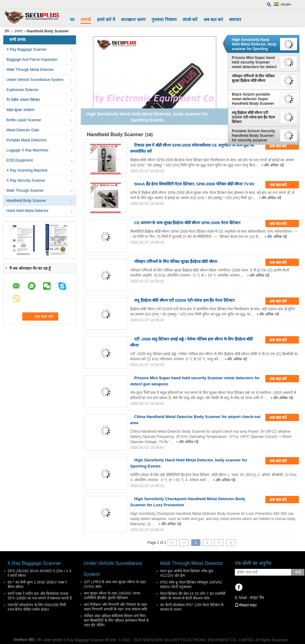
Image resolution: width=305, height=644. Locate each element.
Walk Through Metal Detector (30, 70)
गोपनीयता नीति (24, 640)
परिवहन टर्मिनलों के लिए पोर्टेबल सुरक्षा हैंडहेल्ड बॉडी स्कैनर (253, 78)
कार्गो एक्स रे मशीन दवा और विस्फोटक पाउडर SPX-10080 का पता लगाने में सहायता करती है (40, 596)
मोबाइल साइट (246, 605)
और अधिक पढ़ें (274, 165)
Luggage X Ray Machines (27, 150)
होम (7, 31)
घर (72, 20)
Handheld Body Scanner (26, 201)
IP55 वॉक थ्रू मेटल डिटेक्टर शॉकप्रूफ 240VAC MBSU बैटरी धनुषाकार (191, 585)
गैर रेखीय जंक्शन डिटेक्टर (23, 100)
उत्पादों (86, 20)
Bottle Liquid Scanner (24, 120)
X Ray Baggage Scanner (27, 49)
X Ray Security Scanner (26, 180)
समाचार (235, 20)
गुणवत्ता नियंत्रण (164, 20)
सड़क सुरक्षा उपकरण (20, 110)
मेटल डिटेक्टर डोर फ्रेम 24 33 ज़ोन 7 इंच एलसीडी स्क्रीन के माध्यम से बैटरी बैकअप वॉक (193, 596)
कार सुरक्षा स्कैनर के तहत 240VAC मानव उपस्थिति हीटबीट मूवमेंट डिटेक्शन (112, 596)
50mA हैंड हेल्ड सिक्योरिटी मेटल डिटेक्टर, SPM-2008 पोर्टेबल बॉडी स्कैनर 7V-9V (194, 184)
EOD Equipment (20, 160)
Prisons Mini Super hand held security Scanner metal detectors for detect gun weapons (254, 62)
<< (184, 543)
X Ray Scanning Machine (27, 170)
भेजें (298, 572)
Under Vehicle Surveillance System (35, 80)
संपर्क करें (190, 20)
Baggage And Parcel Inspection (32, 60)
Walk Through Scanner (25, 191)
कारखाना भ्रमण (133, 20)
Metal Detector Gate (23, 130)
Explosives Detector (23, 90)
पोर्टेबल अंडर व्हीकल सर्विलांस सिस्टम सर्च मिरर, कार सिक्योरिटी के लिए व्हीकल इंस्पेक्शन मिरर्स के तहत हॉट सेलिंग (116, 620)
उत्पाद (18, 31)
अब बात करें (213, 20)
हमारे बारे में (106, 20)
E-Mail (241, 598)
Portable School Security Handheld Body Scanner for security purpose (253, 136)
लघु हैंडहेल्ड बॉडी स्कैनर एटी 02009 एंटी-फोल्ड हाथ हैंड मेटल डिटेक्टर (253, 117)
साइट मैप (257, 598)
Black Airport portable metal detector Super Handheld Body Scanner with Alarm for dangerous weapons (254, 99)
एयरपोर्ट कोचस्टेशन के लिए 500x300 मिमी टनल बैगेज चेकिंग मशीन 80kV (37, 607)
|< (172, 543)
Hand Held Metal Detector (27, 211)
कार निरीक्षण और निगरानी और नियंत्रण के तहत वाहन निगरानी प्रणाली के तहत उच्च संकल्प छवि (115, 607)
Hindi (286, 5)
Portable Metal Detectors (27, 140)
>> (219, 543)
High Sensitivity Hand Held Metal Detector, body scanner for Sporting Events (254, 44)
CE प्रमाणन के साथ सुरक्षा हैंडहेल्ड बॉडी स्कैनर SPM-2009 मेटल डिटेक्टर (187, 223)
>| (231, 543)
